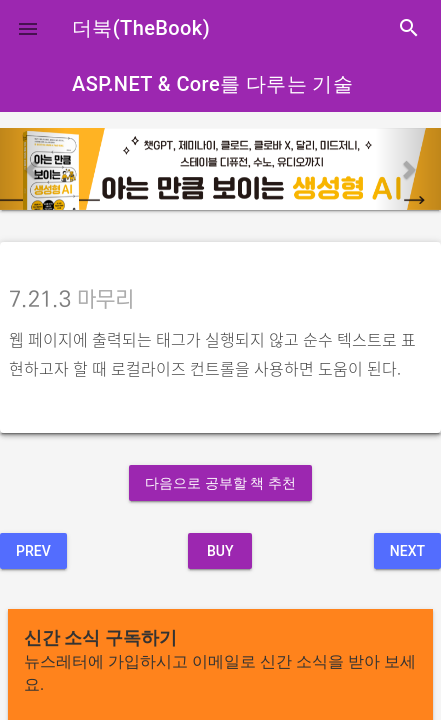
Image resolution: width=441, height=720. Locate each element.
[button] (28, 28)
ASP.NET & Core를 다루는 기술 (212, 84)
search (409, 28)
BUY (220, 551)
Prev (33, 551)
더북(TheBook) (141, 28)
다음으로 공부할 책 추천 (220, 483)
